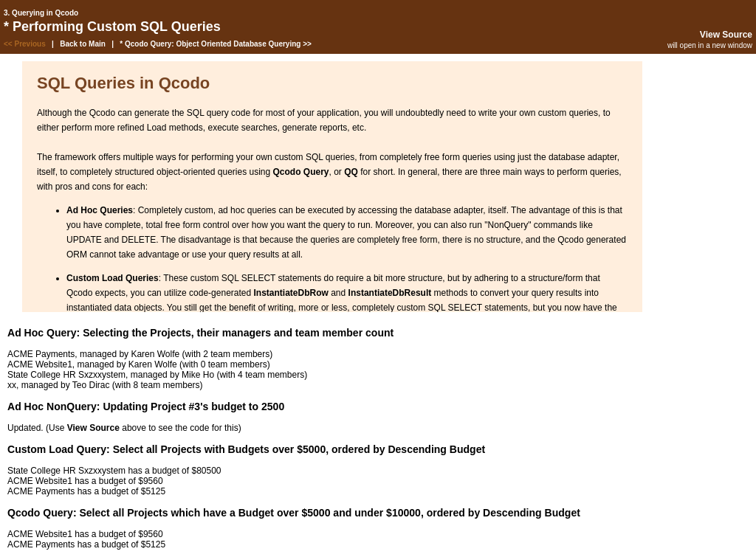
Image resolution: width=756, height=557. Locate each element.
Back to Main (83, 44)
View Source (726, 35)
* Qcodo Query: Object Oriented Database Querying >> (216, 44)
